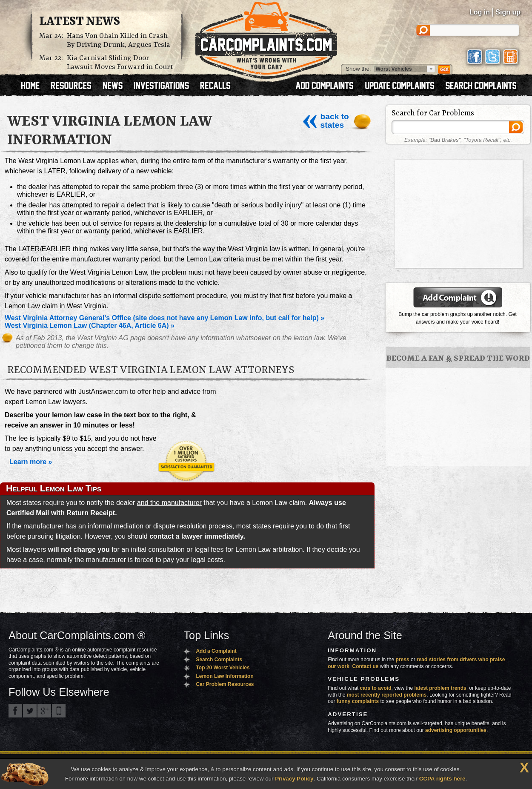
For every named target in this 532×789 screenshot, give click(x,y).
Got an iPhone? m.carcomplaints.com (59, 711)
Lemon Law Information (225, 676)
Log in (480, 12)
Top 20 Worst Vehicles (223, 668)
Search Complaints (219, 660)
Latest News (80, 22)
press (403, 660)
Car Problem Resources (225, 684)
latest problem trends (440, 688)
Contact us (366, 666)
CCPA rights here (442, 779)
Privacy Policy (294, 779)
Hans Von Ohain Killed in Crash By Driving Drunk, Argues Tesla (119, 40)
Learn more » (31, 462)
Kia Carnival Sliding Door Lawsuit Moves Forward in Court (120, 63)
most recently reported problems (387, 695)
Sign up (508, 12)
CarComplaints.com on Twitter (30, 711)
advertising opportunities (456, 730)
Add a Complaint (216, 651)
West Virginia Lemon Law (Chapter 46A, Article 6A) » (90, 326)
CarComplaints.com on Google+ (44, 711)
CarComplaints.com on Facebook (15, 711)
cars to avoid (376, 688)
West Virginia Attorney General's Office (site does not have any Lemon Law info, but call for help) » (164, 318)
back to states (325, 121)
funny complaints (358, 701)
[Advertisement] (459, 213)
